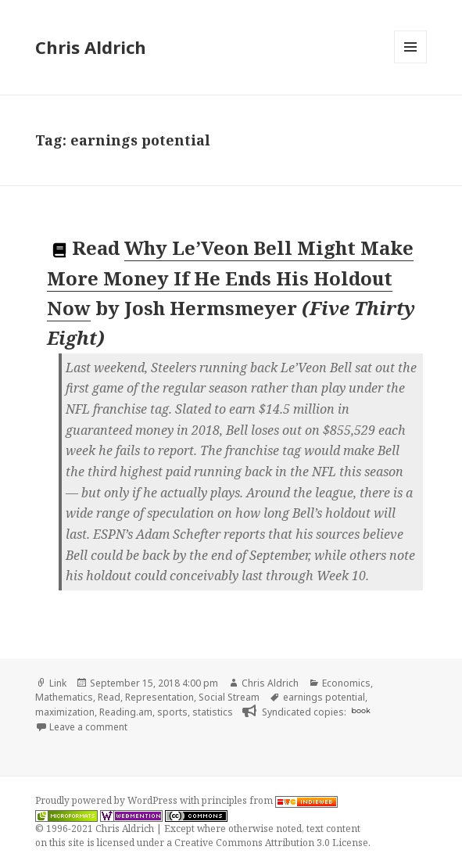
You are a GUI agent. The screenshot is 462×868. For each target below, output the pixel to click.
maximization (65, 712)
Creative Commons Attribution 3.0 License (271, 843)
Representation (159, 697)
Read (109, 697)
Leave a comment (88, 727)
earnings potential (324, 697)
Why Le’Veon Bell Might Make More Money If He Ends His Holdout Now (230, 278)
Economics (346, 683)
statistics (213, 712)
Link (58, 683)
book (360, 710)
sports (172, 712)
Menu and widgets (411, 63)
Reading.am (126, 712)
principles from (270, 800)
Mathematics (64, 697)
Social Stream (229, 697)
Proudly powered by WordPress (107, 800)
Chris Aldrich (91, 47)
